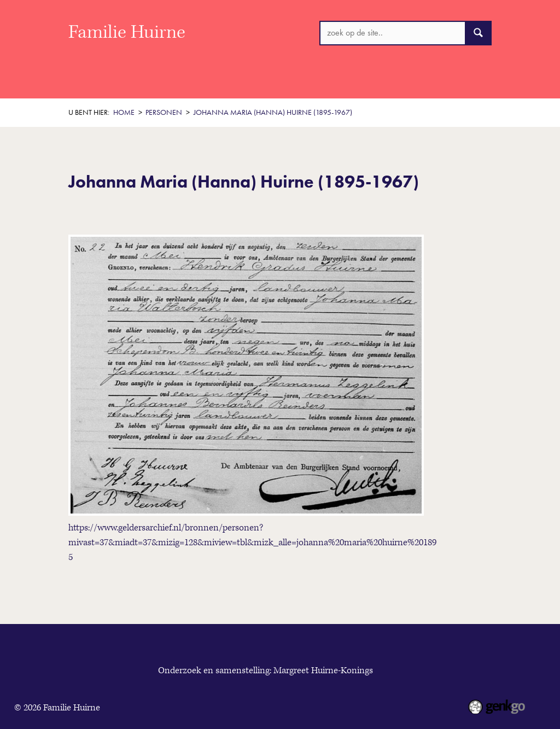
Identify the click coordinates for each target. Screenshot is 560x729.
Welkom (127, 81)
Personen (391, 81)
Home (80, 81)
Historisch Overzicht (200, 81)
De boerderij (331, 81)
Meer (437, 81)
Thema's (272, 81)
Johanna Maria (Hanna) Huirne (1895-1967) (273, 112)
